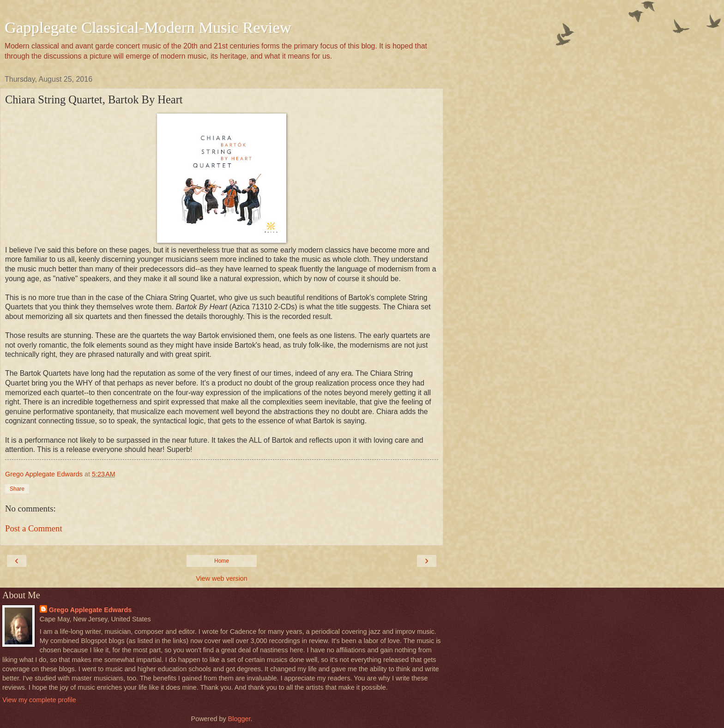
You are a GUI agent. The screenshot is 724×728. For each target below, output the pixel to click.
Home (222, 561)
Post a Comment (34, 528)
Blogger (239, 719)
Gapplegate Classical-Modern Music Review (148, 27)
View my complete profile (39, 700)
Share (17, 489)
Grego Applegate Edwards (90, 610)
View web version (222, 578)
